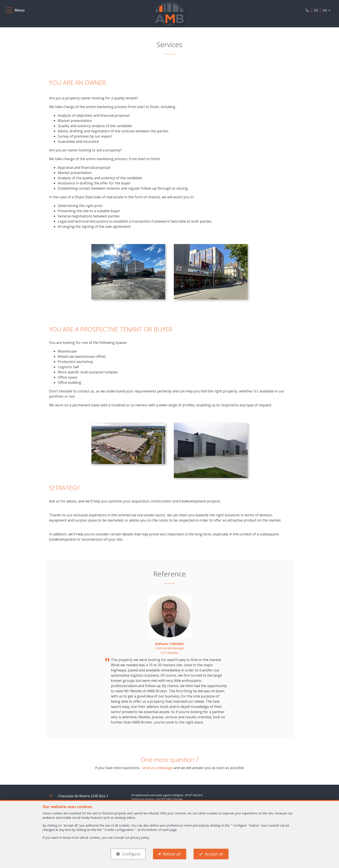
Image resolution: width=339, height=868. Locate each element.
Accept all (214, 854)
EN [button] (324, 12)
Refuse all (172, 854)
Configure (131, 854)
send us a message (157, 768)
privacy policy (140, 838)
